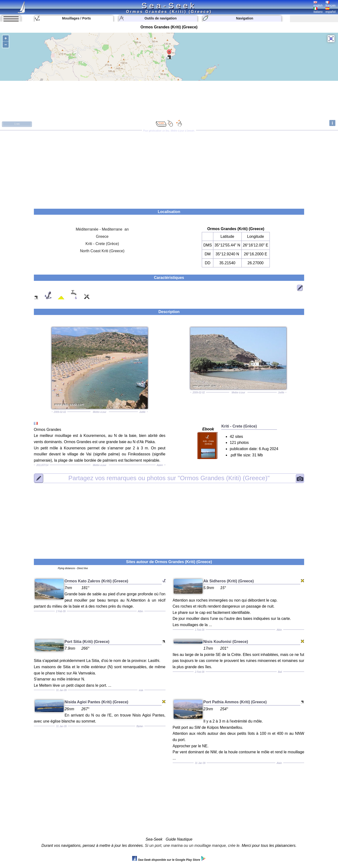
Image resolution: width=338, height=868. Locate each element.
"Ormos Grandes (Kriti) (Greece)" (169, 478)
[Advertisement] (169, 168)
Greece (102, 236)
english (318, 4)
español (331, 10)
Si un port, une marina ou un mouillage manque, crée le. (193, 846)
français (331, 4)
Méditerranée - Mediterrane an (102, 229)
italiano (318, 10)
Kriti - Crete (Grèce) (102, 244)
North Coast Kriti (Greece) (102, 251)
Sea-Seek (169, 6)
